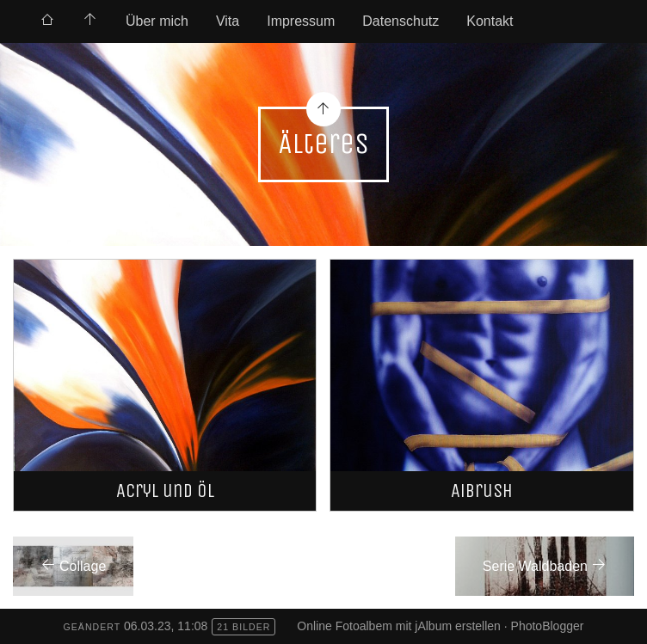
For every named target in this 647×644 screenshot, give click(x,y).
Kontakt (490, 21)
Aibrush (482, 491)
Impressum (301, 21)
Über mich (157, 21)
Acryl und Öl (165, 491)
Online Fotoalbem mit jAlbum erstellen (399, 626)
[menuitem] (47, 21)
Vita (228, 21)
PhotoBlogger (548, 626)
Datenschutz (401, 21)
